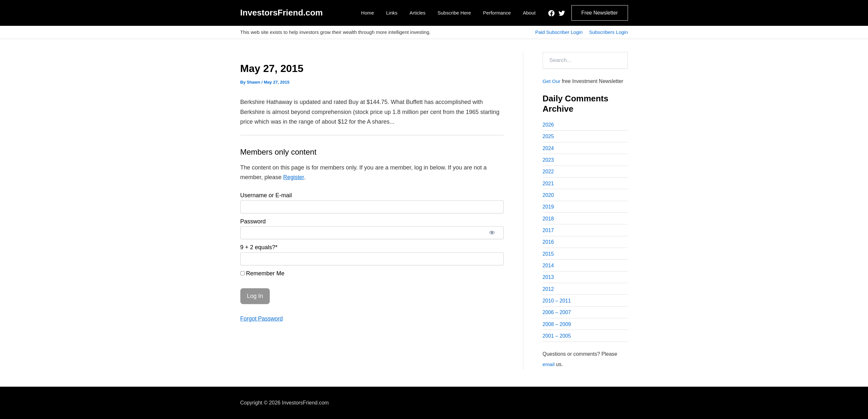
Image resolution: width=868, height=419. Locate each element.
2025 (549, 137)
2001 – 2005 (557, 340)
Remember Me (262, 273)
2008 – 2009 (557, 328)
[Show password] (492, 233)
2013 (549, 280)
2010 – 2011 (557, 304)
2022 (549, 173)
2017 (549, 232)
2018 (549, 220)
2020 (549, 196)
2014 (549, 268)
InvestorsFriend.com (282, 13)
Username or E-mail (266, 195)
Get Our (552, 81)
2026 (549, 125)
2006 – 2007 (557, 316)
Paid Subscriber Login (559, 32)
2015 (549, 256)
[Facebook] (551, 13)
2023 (549, 161)
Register (294, 177)
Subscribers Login (608, 32)
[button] (600, 13)
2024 (549, 149)
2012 (549, 292)
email (549, 368)
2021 (549, 184)
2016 (549, 244)
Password (253, 221)
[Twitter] (562, 13)
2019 (549, 208)
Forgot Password (262, 319)
